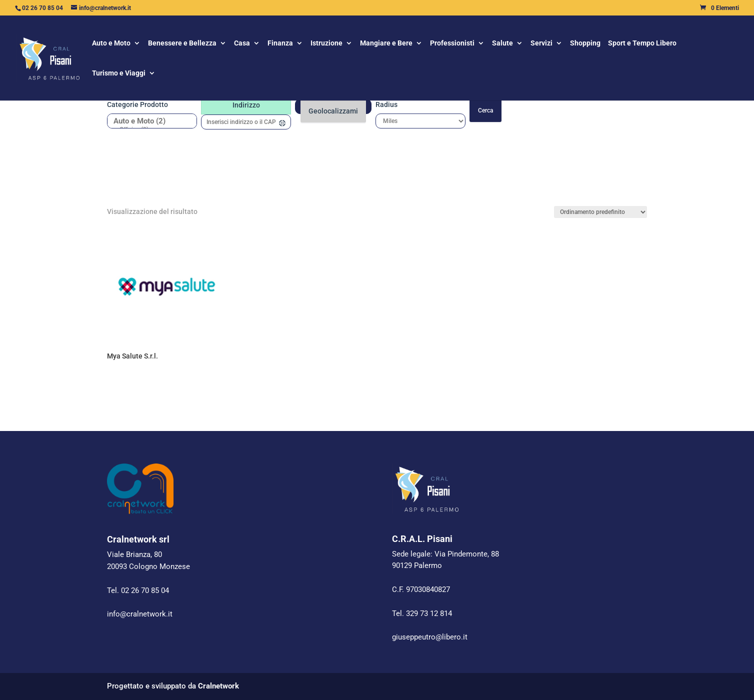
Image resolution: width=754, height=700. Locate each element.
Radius (386, 104)
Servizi (541, 44)
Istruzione (326, 44)
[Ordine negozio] (600, 212)
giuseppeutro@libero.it (430, 637)
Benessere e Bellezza (182, 44)
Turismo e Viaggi (119, 74)
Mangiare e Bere (386, 44)
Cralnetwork (218, 686)
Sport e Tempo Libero (642, 44)
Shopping (585, 44)
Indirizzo (246, 105)
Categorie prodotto (137, 104)
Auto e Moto (111, 44)
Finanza (280, 44)
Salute (502, 44)
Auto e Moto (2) (148, 121)
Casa (242, 44)
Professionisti (452, 44)
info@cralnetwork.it (140, 614)
